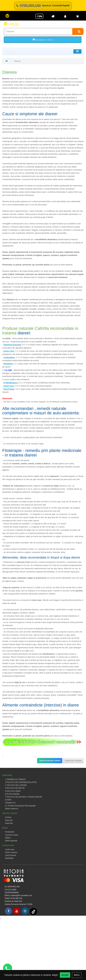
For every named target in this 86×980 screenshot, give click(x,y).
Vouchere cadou (12, 835)
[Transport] (53, 16)
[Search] (78, 31)
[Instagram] (25, 911)
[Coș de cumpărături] (77, 16)
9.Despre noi (10, 803)
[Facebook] (8, 911)
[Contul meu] (65, 16)
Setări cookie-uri (12, 809)
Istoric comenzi (11, 852)
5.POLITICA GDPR (13, 791)
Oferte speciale (11, 841)
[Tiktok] (33, 911)
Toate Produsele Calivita (50, 761)
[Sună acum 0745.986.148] (43, 6)
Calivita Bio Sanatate (73, 761)
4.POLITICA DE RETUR (15, 788)
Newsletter (9, 858)
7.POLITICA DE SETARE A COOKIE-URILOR (24, 797)
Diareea (17, 61)
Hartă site (9, 823)
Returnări (9, 820)
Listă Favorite (11, 855)
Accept (65, 975)
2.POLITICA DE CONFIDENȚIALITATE (21, 782)
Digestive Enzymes (12, 345)
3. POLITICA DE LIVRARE (16, 785)
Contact (8, 817)
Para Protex (9, 389)
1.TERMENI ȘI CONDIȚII (15, 779)
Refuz (77, 975)
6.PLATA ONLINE (12, 794)
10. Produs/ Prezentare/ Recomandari (20, 806)
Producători (10, 832)
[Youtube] (17, 911)
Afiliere (8, 838)
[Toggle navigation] (77, 51)
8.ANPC (8, 800)
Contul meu (10, 850)
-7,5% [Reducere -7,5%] (39, 16)
